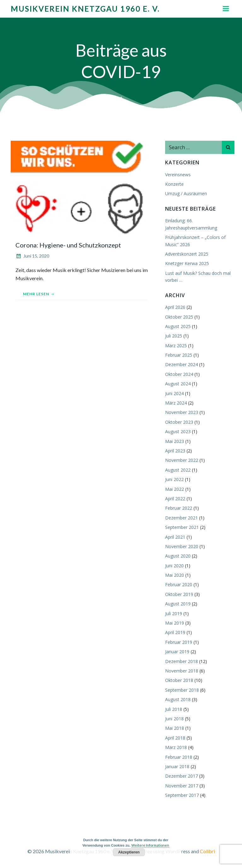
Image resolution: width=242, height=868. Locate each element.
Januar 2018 (177, 766)
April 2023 (175, 451)
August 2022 (178, 470)
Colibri (207, 851)
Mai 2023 (175, 441)
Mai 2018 (175, 728)
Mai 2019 (175, 623)
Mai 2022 (175, 489)
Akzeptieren (129, 852)
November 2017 (182, 786)
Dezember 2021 (181, 518)
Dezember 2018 (181, 661)
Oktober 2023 (179, 422)
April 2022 (175, 499)
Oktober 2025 (179, 317)
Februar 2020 (179, 584)
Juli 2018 (174, 709)
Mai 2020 (175, 575)
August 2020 (178, 556)
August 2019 (178, 604)
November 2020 (182, 546)
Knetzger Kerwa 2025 (187, 263)
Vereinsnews (178, 175)
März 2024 (176, 403)
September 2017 (182, 795)
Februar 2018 (179, 757)
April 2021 (175, 537)
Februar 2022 (179, 508)
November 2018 (182, 671)
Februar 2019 (179, 642)
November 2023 (182, 412)
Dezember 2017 (181, 776)
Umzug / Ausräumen (186, 193)
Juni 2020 (174, 566)
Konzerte (174, 184)
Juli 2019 (174, 613)
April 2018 (175, 738)
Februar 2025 (179, 355)
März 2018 (176, 747)
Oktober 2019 (179, 594)
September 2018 (182, 690)
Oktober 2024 (179, 374)
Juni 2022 (174, 479)
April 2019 (175, 632)
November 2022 (182, 460)
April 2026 (175, 307)
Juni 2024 (174, 393)
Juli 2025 (174, 336)
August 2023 (178, 431)
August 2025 (178, 326)
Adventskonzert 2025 (187, 254)
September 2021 (182, 527)
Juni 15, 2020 (32, 256)
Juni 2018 (174, 719)
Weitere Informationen (150, 845)
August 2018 (178, 699)
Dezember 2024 (181, 364)
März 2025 (176, 346)
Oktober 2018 (179, 680)
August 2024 (178, 384)
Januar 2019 (177, 652)
